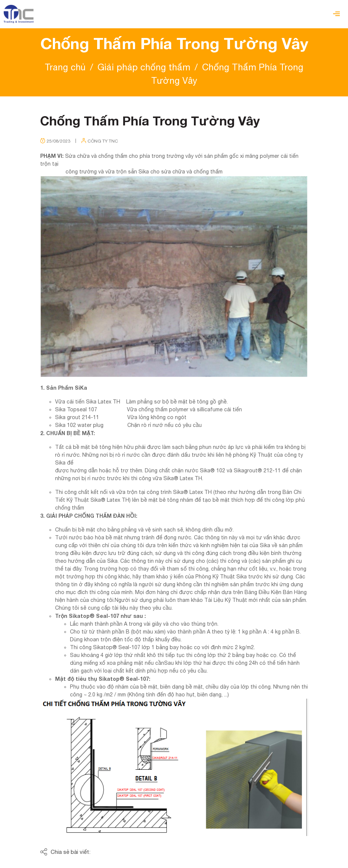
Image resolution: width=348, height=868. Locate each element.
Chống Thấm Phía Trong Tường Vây (150, 121)
